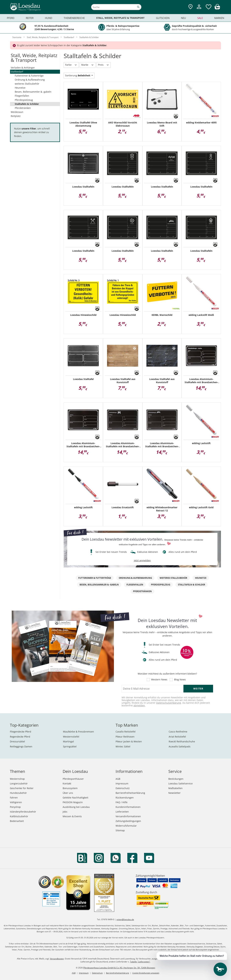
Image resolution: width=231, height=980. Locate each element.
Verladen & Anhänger (23, 68)
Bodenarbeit (17, 821)
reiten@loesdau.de (125, 919)
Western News (159, 680)
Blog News (180, 680)
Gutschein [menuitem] (163, 18)
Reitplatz (16, 116)
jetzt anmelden (142, 560)
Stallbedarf (17, 72)
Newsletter (174, 793)
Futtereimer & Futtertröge (29, 76)
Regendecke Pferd (20, 737)
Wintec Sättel (123, 746)
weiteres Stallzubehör (27, 84)
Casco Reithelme (178, 732)
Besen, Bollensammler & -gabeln (33, 92)
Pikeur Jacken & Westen (129, 741)
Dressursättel (17, 741)
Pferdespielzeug (24, 100)
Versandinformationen (128, 816)
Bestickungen (176, 779)
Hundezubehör (18, 793)
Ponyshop (15, 807)
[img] (217, 8)
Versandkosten (57, 959)
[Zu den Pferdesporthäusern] (190, 7)
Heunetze (20, 88)
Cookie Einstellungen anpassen (146, 973)
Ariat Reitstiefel (177, 737)
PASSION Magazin (73, 802)
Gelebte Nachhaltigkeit (75, 798)
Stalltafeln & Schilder (27, 104)
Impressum (122, 783)
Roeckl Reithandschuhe (182, 741)
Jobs (65, 812)
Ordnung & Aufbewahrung (30, 80)
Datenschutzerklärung (169, 703)
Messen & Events (72, 816)
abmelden (139, 705)
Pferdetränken (23, 108)
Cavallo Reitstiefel (126, 732)
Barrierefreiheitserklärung (130, 793)
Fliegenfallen (22, 96)
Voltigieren (16, 802)
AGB (118, 779)
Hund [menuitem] (49, 18)
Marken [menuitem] (219, 18)
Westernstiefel (71, 737)
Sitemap (120, 830)
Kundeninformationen (128, 807)
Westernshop (17, 779)
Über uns (68, 793)
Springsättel (70, 746)
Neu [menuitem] (183, 18)
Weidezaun (17, 112)
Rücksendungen (125, 798)
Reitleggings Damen (21, 746)
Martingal (68, 741)
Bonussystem (70, 788)
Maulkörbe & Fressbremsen (78, 732)
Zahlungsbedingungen (128, 821)
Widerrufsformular (126, 826)
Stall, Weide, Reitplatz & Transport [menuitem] (120, 18)
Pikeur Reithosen (125, 737)
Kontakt (67, 783)
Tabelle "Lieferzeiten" (140, 962)
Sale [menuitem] (200, 18)
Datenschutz (123, 788)
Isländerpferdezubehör (23, 812)
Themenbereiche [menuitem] (74, 18)
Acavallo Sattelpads (180, 746)
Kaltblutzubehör (19, 816)
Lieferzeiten (122, 812)
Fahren (14, 798)
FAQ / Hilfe (122, 802)
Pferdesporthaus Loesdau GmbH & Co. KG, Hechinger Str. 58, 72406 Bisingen (119, 968)
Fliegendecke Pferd (21, 732)
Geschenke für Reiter (22, 788)
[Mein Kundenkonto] (199, 9)
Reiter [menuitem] (30, 18)
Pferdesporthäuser (73, 779)
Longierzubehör (19, 783)
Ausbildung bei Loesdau (76, 807)
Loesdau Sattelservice (180, 783)
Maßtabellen (175, 788)
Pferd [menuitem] (11, 18)
